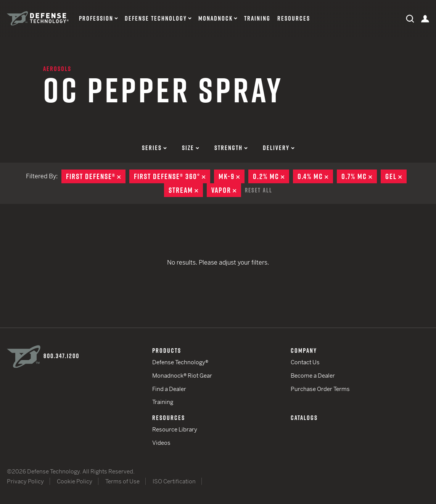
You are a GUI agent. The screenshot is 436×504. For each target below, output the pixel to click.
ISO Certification (174, 481)
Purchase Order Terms (320, 389)
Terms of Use (122, 481)
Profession (96, 19)
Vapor (226, 190)
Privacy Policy (25, 481)
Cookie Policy (75, 481)
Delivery (279, 148)
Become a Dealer (313, 376)
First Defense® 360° (172, 176)
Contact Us (305, 362)
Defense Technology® (180, 362)
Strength (231, 148)
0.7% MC (359, 176)
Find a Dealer (169, 389)
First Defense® (96, 176)
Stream (186, 190)
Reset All (259, 190)
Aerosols (57, 69)
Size (191, 148)
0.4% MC (315, 176)
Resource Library (175, 429)
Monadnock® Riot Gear (182, 376)
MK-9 (232, 176)
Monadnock (216, 19)
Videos (161, 443)
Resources (294, 19)
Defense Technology (156, 19)
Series (154, 148)
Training (257, 19)
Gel (396, 176)
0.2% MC (271, 176)
